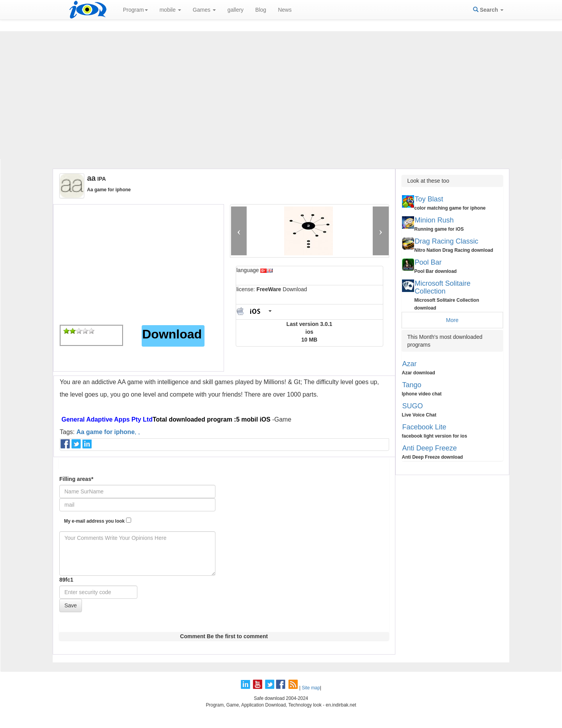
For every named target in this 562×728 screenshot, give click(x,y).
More (452, 320)
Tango (412, 385)
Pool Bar (428, 262)
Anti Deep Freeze (430, 448)
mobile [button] (170, 10)
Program (135, 10)
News (285, 10)
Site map (311, 688)
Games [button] (204, 10)
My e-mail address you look (98, 521)
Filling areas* (76, 479)
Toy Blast (429, 199)
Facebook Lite (424, 427)
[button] (239, 231)
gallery (236, 10)
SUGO (413, 406)
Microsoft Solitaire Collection (443, 287)
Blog (261, 10)
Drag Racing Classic (447, 241)
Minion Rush (434, 220)
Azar (410, 364)
